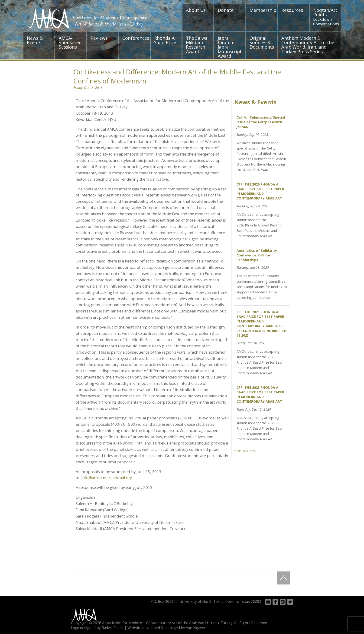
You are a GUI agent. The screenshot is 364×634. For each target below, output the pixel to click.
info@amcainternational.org (107, 478)
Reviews (99, 38)
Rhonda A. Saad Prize (165, 40)
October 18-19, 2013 (94, 113)
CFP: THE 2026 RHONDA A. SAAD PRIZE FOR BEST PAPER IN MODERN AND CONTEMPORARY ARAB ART (260, 191)
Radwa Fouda (113, 628)
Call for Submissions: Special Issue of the (261, 122)
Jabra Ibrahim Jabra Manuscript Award (230, 47)
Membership (263, 10)
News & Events (35, 40)
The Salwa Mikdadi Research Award (197, 45)
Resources (292, 10)
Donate (226, 10)
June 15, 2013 (149, 472)
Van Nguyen (196, 628)
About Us (196, 10)
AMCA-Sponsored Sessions (70, 42)
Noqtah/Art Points (326, 17)
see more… (246, 450)
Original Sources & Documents (262, 42)
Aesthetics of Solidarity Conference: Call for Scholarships (257, 255)
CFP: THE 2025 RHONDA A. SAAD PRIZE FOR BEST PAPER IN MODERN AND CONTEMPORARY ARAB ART (260, 394)
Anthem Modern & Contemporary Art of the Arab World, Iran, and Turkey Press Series (308, 45)
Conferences (136, 38)
